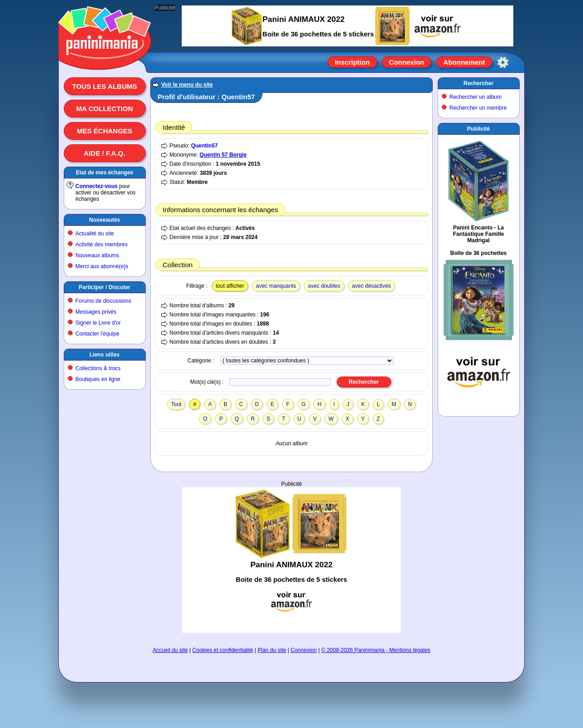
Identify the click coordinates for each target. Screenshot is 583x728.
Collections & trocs (98, 368)
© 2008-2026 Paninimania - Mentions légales (376, 650)
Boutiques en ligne (98, 379)
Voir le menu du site (187, 85)
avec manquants (276, 286)
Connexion (407, 62)
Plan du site (272, 650)
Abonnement (464, 62)
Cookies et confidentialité (222, 650)
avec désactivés (371, 286)
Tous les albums (105, 86)
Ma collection (104, 109)
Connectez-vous (97, 186)
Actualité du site (95, 234)
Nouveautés (104, 220)
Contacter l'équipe (97, 334)
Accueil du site (170, 650)
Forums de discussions (104, 301)
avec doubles (324, 286)
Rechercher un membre (478, 108)
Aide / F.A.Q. (105, 153)
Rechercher (478, 83)
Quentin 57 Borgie (223, 155)
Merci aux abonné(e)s (102, 266)
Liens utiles (104, 355)
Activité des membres (102, 244)
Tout (176, 404)
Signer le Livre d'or (98, 323)
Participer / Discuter (105, 287)
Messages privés (96, 312)
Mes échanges (105, 131)
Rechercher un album (476, 97)
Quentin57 (204, 146)
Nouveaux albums (97, 255)
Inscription (352, 62)
